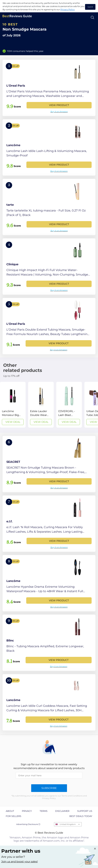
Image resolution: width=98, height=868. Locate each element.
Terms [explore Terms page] (44, 811)
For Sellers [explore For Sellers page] (14, 816)
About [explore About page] (10, 811)
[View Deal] (13, 405)
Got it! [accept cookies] (90, 7)
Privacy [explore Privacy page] (27, 811)
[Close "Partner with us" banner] (95, 849)
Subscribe (49, 788)
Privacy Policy (68, 9)
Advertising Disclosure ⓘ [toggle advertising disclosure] (28, 824)
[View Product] (49, 88)
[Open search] (92, 18)
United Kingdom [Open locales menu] (68, 824)
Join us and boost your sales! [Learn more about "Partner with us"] (20, 862)
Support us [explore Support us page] (85, 811)
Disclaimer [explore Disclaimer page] (62, 811)
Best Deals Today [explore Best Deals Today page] (81, 816)
